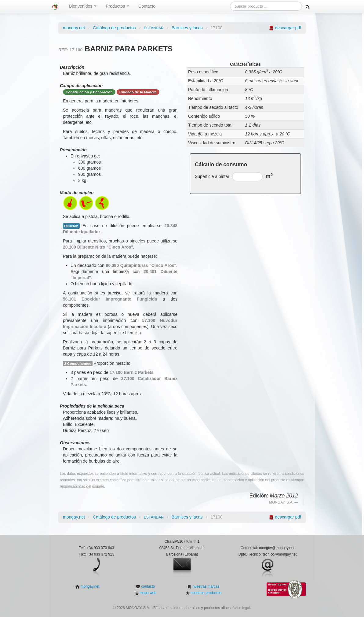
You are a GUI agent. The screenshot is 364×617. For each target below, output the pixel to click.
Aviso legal (241, 608)
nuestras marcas (205, 586)
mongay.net (74, 28)
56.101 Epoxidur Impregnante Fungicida (110, 299)
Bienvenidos (83, 6)
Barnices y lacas (187, 28)
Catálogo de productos (114, 28)
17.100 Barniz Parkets (132, 372)
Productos (117, 6)
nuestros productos (206, 593)
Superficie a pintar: (213, 176)
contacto (147, 586)
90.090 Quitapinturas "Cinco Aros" (141, 265)
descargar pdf (288, 28)
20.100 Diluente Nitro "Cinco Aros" (98, 247)
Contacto (147, 6)
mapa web (147, 593)
